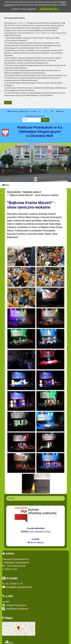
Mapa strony (24, 111)
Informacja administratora (36, 116)
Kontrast (60, 111)
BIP (6, 602)
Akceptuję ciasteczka (48, 9)
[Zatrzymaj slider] (35, 179)
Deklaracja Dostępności (15, 609)
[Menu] (35, 185)
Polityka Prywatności (14, 605)
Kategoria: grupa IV (32, 192)
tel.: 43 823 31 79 (12, 584)
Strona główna (13, 111)
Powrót (11, 498)
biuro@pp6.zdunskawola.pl (17, 587)
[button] (3, 162)
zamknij (8, 103)
